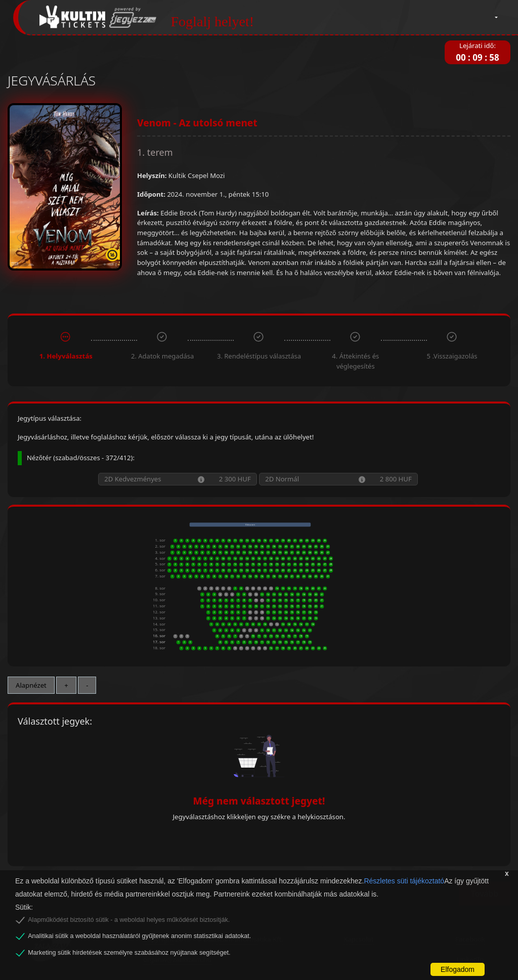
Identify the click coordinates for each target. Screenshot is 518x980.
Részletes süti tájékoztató (404, 881)
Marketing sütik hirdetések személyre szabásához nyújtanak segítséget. (129, 953)
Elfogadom (458, 969)
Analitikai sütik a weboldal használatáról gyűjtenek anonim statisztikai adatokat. (139, 936)
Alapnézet (31, 685)
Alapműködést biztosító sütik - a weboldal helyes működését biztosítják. (129, 920)
